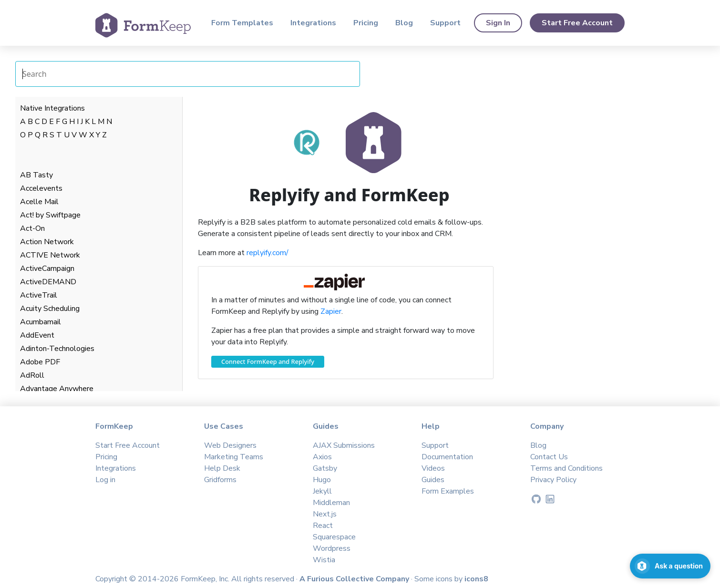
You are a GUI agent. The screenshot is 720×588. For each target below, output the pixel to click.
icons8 (476, 579)
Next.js (325, 514)
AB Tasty (36, 175)
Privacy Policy (553, 480)
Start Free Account (577, 23)
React (323, 526)
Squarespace (334, 537)
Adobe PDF (40, 362)
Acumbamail (41, 322)
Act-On (32, 228)
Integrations (313, 23)
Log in (105, 480)
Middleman (331, 503)
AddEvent (37, 335)
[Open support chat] (670, 566)
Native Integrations (52, 108)
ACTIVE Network (50, 255)
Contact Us (549, 457)
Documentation (447, 457)
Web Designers (230, 445)
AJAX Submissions (344, 445)
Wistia (324, 560)
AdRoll (32, 375)
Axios (322, 457)
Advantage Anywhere (57, 389)
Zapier (331, 311)
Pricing (366, 23)
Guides (433, 480)
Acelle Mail (39, 202)
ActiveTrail (39, 295)
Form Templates (242, 23)
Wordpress (332, 548)
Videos (433, 468)
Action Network (47, 242)
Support (445, 23)
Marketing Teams (234, 457)
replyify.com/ (267, 253)
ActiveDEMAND (48, 282)
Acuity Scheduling (50, 309)
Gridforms (220, 480)
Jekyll (322, 491)
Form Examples (448, 491)
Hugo (322, 480)
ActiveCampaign (47, 268)
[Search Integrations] (188, 74)
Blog (404, 23)
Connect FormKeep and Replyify (268, 361)
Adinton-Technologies (57, 349)
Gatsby (325, 468)
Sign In (498, 23)
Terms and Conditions (566, 468)
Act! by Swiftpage (50, 215)
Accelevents (41, 188)
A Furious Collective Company (355, 579)
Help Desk (222, 468)
